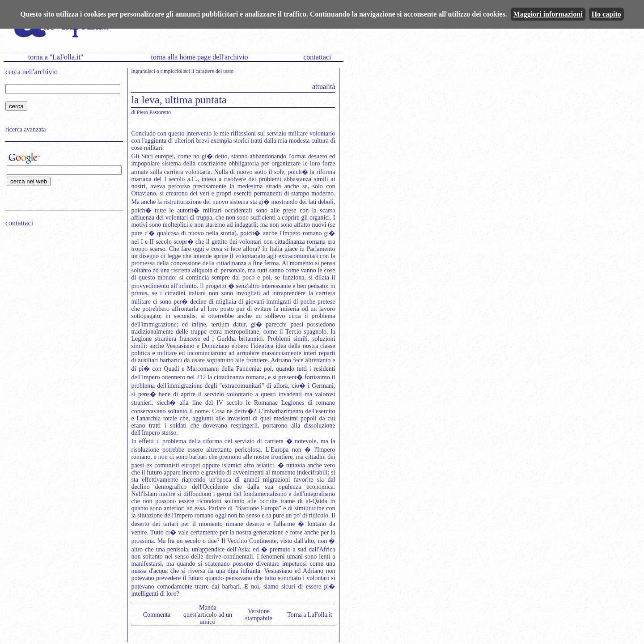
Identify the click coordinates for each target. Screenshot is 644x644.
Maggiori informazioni (548, 14)
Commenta (157, 615)
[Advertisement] (61, 291)
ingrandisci (143, 71)
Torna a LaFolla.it (310, 615)
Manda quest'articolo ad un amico (208, 615)
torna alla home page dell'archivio (199, 57)
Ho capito (606, 14)
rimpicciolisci (175, 71)
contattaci (317, 57)
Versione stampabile (259, 615)
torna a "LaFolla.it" (56, 57)
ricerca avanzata (26, 129)
